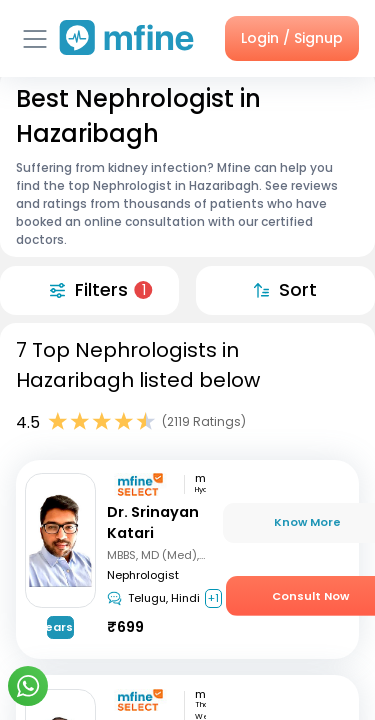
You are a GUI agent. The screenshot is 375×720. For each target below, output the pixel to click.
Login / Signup (292, 38)
